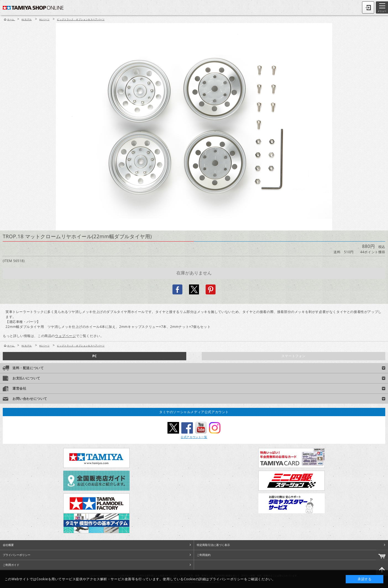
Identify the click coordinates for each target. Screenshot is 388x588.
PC (95, 356)
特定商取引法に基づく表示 (213, 545)
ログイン (368, 7)
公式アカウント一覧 (194, 437)
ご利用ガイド (11, 565)
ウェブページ (65, 336)
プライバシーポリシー (17, 555)
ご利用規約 (204, 555)
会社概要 (8, 545)
